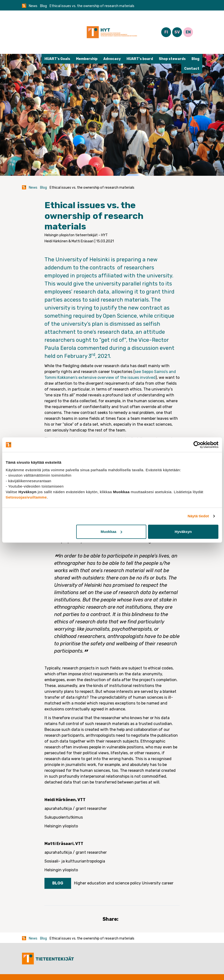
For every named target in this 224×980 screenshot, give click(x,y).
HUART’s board (140, 59)
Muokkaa (111, 532)
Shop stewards (172, 59)
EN (188, 32)
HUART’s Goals (57, 59)
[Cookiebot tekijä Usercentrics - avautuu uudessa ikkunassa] (197, 445)
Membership (87, 59)
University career (158, 883)
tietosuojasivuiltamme (26, 497)
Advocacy (112, 59)
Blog (43, 6)
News (33, 6)
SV (177, 32)
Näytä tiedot (198, 516)
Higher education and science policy (107, 883)
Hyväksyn (183, 532)
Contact (192, 69)
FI (166, 32)
